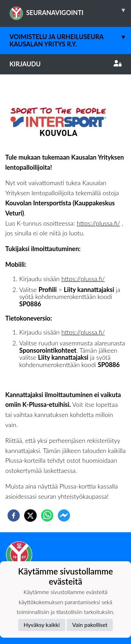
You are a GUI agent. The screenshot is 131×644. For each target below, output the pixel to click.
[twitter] (30, 515)
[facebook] (14, 515)
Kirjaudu (65, 64)
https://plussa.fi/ (99, 223)
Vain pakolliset (90, 625)
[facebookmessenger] (64, 515)
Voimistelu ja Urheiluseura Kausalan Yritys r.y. (70, 37)
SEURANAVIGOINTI (70, 10)
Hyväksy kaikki (42, 625)
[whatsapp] (47, 515)
